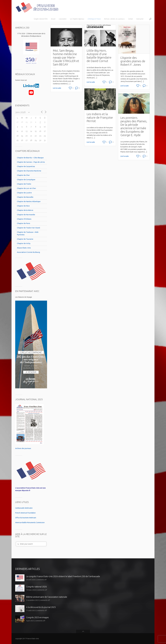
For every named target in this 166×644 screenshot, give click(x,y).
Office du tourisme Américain (26, 518)
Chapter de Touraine (25, 239)
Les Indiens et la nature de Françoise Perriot (100, 117)
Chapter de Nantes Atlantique (29, 201)
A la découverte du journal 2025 (41, 607)
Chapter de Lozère (24, 193)
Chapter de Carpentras (26, 166)
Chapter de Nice (23, 206)
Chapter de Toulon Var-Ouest (29, 228)
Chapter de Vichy (24, 243)
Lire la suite (57, 88)
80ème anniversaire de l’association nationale (47, 597)
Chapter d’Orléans (24, 219)
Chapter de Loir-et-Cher (26, 188)
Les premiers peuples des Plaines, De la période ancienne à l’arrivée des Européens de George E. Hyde (134, 126)
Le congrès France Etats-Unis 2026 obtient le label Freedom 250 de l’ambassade (63, 576)
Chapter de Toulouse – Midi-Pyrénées (28, 233)
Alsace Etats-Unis (24, 248)
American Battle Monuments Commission (30, 523)
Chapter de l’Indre (24, 184)
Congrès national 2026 (36, 587)
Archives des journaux (23, 448)
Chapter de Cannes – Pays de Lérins (31, 162)
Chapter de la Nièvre (25, 210)
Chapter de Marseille (25, 197)
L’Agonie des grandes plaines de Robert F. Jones (133, 61)
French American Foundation (25, 513)
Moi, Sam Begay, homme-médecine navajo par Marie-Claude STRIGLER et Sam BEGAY (66, 57)
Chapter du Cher (23, 175)
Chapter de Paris (24, 223)
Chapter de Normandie (26, 215)
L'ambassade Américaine (24, 508)
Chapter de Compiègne (26, 180)
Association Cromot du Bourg (28, 252)
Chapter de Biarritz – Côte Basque (30, 158)
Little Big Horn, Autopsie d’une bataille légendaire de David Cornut (99, 56)
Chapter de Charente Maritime (29, 171)
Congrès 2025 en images (37, 617)
